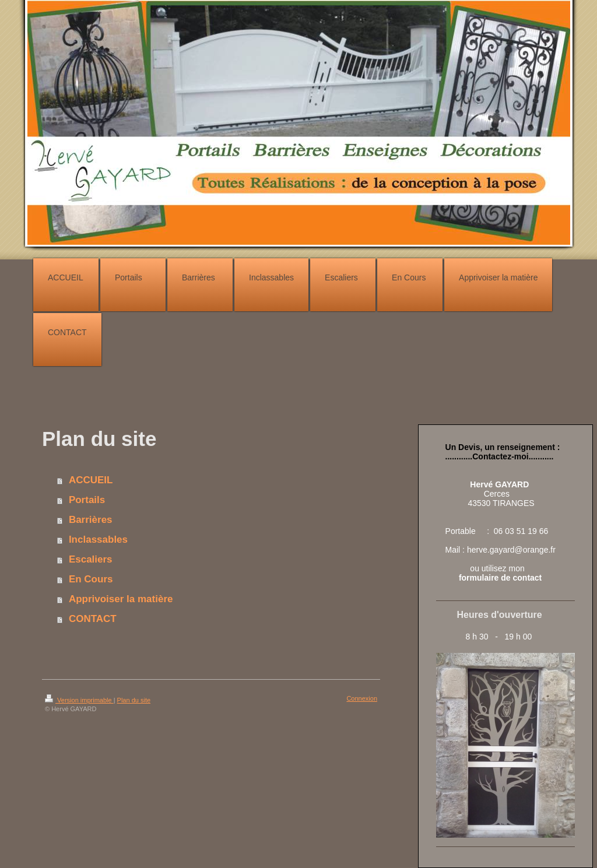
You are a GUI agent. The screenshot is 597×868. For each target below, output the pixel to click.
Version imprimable (79, 700)
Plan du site (134, 700)
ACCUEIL (91, 480)
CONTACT (93, 619)
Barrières (91, 520)
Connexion (362, 698)
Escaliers (91, 559)
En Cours (91, 579)
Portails (87, 500)
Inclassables (98, 540)
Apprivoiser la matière (121, 599)
